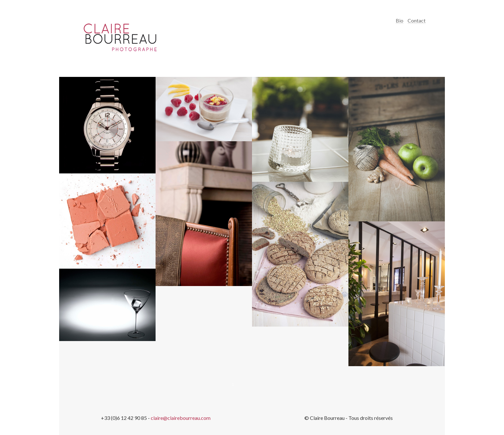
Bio (400, 20)
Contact (417, 20)
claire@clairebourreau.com (181, 418)
